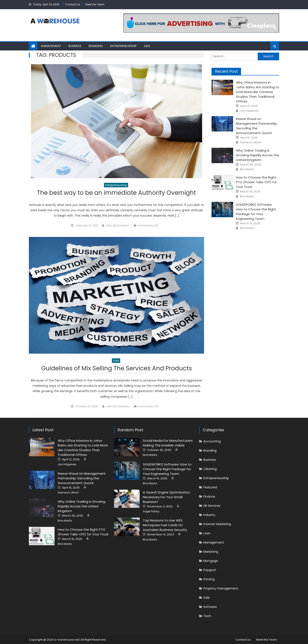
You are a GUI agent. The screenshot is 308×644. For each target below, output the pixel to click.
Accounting (212, 442)
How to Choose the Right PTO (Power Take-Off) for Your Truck (256, 182)
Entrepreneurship (123, 46)
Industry (209, 515)
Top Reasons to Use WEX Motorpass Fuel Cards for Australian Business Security (165, 525)
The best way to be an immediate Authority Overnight (116, 193)
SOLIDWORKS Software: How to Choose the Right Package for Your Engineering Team (256, 212)
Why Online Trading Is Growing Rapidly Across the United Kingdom (258, 155)
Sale (147, 46)
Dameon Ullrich (251, 142)
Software (210, 607)
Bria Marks (247, 169)
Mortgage (211, 561)
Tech (207, 616)
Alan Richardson (117, 225)
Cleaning (210, 469)
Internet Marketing (217, 524)
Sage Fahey (151, 512)
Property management (221, 589)
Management (51, 46)
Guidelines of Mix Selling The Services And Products (117, 369)
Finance (209, 497)
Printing (209, 579)
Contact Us (73, 4)
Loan (207, 533)
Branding (96, 46)
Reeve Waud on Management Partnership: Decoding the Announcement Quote (257, 126)
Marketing (211, 552)
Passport (210, 570)
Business (75, 46)
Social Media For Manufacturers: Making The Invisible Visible (168, 443)
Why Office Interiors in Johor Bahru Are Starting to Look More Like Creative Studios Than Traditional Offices (258, 92)
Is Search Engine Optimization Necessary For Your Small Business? (166, 497)
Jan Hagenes (249, 111)
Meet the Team (95, 4)
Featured (210, 487)
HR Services (212, 506)
